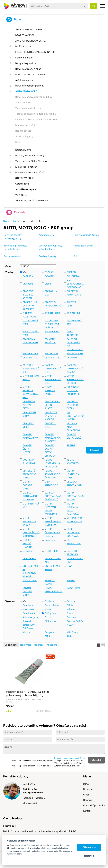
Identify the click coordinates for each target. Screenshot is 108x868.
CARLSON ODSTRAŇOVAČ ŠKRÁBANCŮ (53, 496)
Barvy (18, 19)
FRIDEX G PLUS (75, 354)
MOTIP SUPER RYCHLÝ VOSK (74, 520)
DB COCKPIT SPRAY (29, 414)
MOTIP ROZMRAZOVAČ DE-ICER (75, 379)
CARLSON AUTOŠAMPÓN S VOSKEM (31, 496)
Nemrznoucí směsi (83, 246)
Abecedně (52, 645)
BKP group (50, 613)
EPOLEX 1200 (52, 332)
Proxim (48, 617)
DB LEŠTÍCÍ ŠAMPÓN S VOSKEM (51, 416)
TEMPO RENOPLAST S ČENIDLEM (52, 474)
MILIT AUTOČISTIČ (51, 483)
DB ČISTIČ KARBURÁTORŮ (53, 304)
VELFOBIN (72, 358)
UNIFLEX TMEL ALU (53, 560)
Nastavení (89, 856)
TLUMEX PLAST (71, 304)
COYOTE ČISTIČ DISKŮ (74, 436)
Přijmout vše (89, 847)
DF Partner (50, 621)
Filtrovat (95, 450)
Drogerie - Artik (50, 634)
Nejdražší (39, 645)
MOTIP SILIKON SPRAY (31, 378)
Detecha (71, 601)
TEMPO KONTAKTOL (73, 461)
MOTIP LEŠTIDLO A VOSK (73, 474)
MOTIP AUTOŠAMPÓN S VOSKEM (53, 521)
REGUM (71, 445)
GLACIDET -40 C (52, 359)
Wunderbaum (30, 580)
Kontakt (87, 811)
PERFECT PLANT (50, 582)
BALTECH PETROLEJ (72, 553)
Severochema (52, 605)
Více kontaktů (30, 803)
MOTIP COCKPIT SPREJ (27, 485)
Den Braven (29, 613)
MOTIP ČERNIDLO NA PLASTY (52, 532)
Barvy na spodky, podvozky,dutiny (13, 237)
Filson (70, 613)
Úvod (6, 221)
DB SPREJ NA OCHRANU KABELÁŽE (30, 306)
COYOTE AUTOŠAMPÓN (31, 436)
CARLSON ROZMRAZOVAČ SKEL (53, 369)
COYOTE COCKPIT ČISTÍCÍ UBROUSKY (51, 451)
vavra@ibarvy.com (33, 793)
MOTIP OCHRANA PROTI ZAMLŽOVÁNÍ (74, 509)
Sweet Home (73, 588)
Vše (24, 272)
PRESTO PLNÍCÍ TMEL (31, 333)
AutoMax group (31, 617)
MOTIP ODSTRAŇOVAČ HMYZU (75, 496)
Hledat (84, 6)
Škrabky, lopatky (47, 256)
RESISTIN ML (74, 313)
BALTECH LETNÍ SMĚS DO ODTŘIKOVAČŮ (75, 344)
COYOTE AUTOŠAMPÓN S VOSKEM (53, 438)
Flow (69, 566)
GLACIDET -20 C (30, 359)
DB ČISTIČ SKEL (50, 425)
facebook (28, 798)
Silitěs (70, 605)
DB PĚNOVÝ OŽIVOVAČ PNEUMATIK (73, 390)
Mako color (29, 609)
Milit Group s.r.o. (73, 634)
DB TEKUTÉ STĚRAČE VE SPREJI (29, 474)
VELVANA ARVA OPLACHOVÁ (74, 427)
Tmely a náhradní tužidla (86, 235)
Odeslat (97, 760)
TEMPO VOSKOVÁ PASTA (50, 390)
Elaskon (71, 580)
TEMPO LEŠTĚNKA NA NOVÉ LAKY (52, 463)
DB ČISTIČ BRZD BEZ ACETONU (28, 295)
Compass (50, 540)
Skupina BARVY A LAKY (75, 623)
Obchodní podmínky (94, 805)
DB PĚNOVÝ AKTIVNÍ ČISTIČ (29, 405)
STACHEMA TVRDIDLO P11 (30, 341)
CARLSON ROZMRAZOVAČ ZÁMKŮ (75, 369)
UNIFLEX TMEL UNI (75, 560)
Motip (48, 609)
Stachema (50, 601)
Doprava (88, 800)
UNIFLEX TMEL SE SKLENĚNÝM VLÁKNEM (31, 571)
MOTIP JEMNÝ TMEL (30, 322)
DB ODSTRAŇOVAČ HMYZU (75, 416)
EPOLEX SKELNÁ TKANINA (27, 543)
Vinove (26, 632)
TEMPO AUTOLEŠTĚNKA (53, 590)
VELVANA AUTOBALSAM (74, 483)
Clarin (48, 284)
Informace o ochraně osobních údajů (69, 758)
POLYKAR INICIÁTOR (50, 341)
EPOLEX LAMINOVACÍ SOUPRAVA (74, 532)
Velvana (71, 609)
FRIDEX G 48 (51, 354)
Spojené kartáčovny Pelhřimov (29, 625)
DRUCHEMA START (73, 278)
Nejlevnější (26, 645)
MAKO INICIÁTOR (72, 333)
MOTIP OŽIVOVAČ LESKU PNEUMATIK (51, 509)
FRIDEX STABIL (30, 354)
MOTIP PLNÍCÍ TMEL (74, 322)
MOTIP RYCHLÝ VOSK (31, 505)
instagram (40, 798)
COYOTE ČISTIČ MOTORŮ (27, 449)
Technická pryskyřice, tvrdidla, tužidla (15, 247)
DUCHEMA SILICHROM (29, 461)
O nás (86, 795)
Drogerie (20, 212)
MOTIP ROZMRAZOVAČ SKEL (53, 379)
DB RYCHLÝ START (51, 293)
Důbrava (71, 617)
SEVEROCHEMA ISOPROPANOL (75, 285)
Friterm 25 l (9, 826)
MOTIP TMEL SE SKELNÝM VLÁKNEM (52, 324)
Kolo (76, 256)
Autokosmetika (47, 235)
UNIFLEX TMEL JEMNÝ (53, 568)
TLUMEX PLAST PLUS (29, 315)
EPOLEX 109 (51, 551)
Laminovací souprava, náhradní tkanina (50, 247)
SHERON (71, 272)
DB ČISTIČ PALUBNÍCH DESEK (73, 405)
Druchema (28, 284)
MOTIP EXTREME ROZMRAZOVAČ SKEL (31, 392)
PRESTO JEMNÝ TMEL (74, 542)
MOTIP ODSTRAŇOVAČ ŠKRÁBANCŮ (31, 532)
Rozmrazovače (12, 256)
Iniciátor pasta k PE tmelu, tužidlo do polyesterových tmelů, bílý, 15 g (28, 693)
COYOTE (49, 276)
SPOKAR (49, 272)
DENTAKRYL (29, 558)
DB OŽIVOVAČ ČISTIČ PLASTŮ (52, 405)
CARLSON (28, 276)
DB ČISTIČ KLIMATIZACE (74, 293)
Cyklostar (28, 551)
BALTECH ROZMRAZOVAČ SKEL (31, 369)
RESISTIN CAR (52, 313)
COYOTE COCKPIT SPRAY (27, 591)
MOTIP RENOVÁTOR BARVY (29, 521)
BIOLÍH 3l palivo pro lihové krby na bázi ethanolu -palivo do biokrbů (40, 831)
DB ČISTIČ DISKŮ (28, 425)
